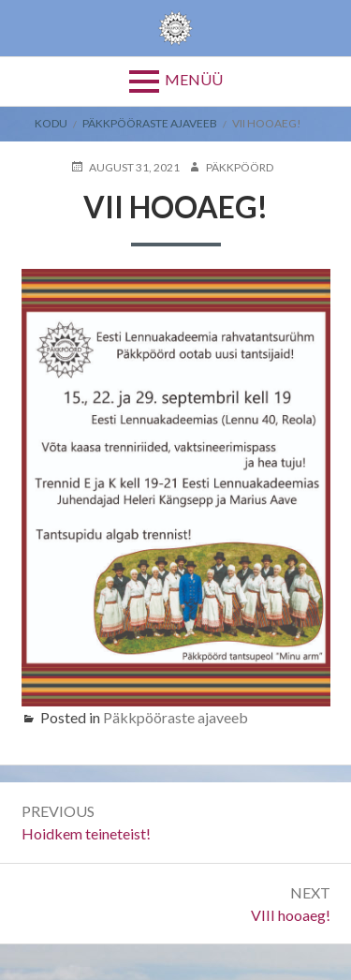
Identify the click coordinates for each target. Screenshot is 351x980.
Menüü (194, 79)
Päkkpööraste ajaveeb (150, 123)
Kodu (51, 123)
